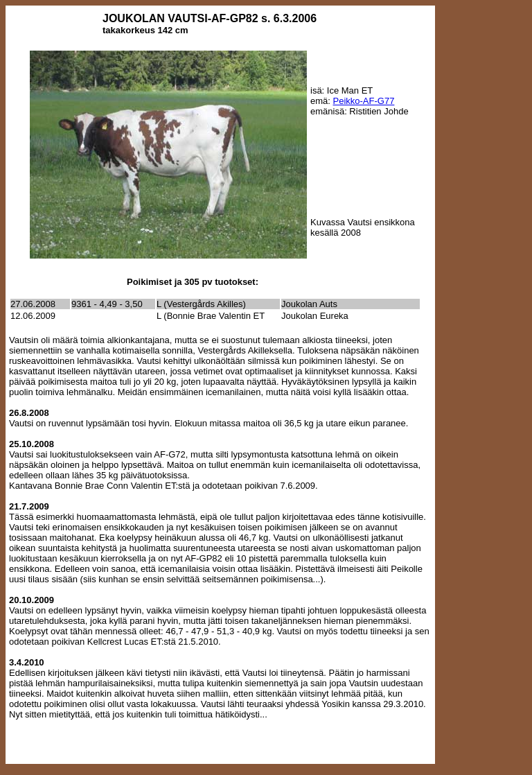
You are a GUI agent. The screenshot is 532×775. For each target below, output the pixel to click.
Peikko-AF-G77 (364, 101)
